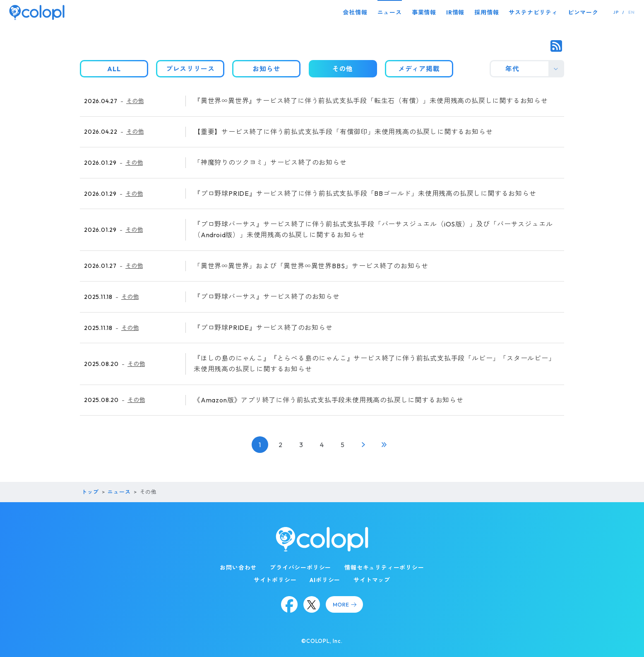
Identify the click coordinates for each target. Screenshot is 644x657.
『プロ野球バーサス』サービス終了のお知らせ (267, 296)
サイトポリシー (275, 580)
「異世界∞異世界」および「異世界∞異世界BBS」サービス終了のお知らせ (311, 266)
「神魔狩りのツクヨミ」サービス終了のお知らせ (270, 162)
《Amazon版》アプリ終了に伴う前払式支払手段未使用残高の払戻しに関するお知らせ (329, 400)
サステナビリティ (533, 12)
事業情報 (424, 12)
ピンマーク (583, 12)
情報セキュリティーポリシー (384, 568)
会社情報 (355, 12)
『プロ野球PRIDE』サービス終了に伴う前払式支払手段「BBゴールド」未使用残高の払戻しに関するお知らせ (365, 193)
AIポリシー (325, 580)
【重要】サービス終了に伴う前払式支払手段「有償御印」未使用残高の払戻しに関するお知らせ (343, 132)
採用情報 (487, 12)
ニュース (390, 12)
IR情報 (455, 12)
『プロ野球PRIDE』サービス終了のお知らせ (263, 327)
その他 (135, 101)
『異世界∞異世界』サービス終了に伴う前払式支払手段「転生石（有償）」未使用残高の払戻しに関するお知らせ (371, 101)
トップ (90, 492)
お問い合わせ (238, 568)
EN (632, 12)
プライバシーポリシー (300, 568)
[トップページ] (37, 12)
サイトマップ (372, 580)
